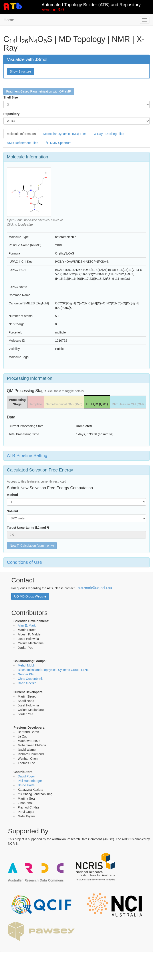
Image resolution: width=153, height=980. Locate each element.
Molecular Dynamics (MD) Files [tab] (65, 134)
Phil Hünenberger (30, 781)
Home (9, 20)
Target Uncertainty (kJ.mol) (28, 527)
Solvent (13, 511)
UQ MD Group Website (30, 596)
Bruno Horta (26, 785)
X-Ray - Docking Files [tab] (109, 134)
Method (12, 495)
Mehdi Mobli (26, 665)
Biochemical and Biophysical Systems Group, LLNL (53, 670)
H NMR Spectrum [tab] (59, 143)
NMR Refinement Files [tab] (23, 143)
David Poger (26, 776)
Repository (11, 114)
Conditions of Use (24, 562)
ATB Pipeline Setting (27, 455)
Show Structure (20, 71)
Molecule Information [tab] (21, 134)
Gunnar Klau (27, 674)
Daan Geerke (27, 683)
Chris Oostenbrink (30, 679)
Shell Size (11, 97)
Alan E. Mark (27, 625)
